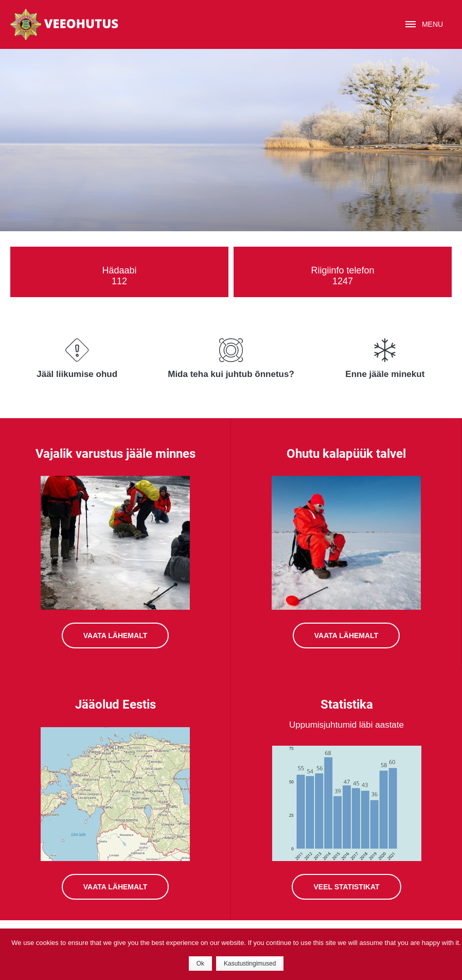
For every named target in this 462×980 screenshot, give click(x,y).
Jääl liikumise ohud (77, 374)
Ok (200, 964)
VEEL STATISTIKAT (346, 887)
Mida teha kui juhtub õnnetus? (231, 374)
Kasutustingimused (250, 964)
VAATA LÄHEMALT (115, 635)
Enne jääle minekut (385, 374)
